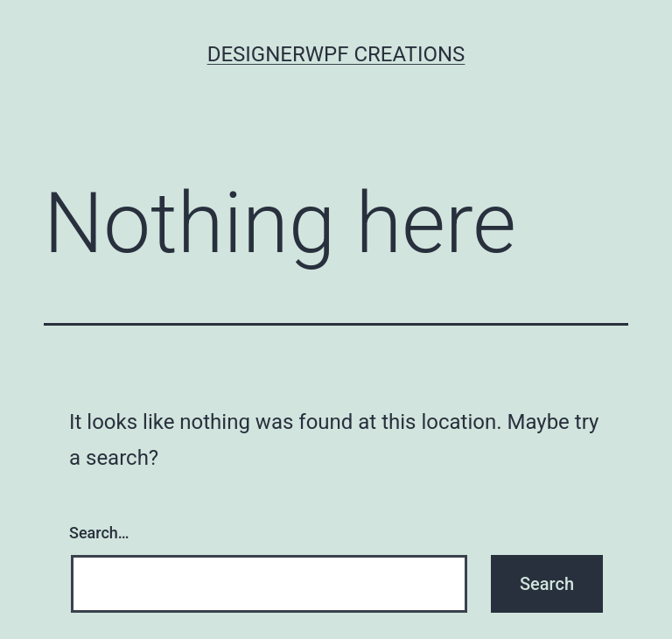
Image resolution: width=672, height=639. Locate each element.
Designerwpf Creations (336, 54)
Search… (99, 533)
